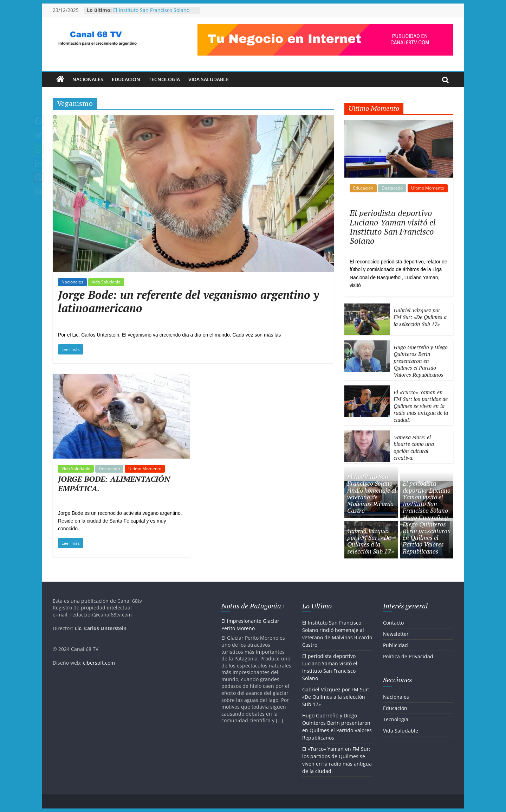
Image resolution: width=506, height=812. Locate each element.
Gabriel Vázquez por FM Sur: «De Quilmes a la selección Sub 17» (420, 317)
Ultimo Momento (145, 469)
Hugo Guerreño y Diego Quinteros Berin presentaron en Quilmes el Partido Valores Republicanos (421, 361)
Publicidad (395, 645)
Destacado (109, 469)
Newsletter (396, 634)
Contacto (393, 623)
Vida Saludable (209, 79)
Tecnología (164, 79)
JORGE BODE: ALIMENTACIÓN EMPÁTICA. (114, 483)
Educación (126, 79)
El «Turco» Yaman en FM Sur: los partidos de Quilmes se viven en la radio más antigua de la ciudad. (421, 406)
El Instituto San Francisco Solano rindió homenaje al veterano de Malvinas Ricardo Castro (372, 494)
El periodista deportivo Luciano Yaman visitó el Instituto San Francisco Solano (393, 227)
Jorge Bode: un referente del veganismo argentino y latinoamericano (189, 301)
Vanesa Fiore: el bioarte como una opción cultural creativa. (414, 448)
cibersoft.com (99, 663)
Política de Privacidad (408, 656)
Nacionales (88, 79)
